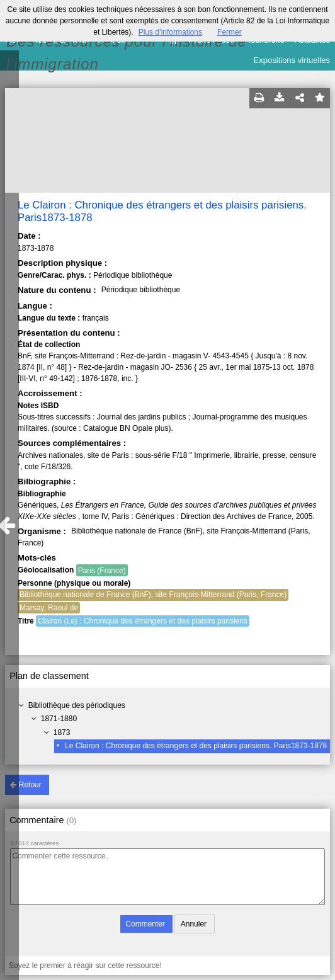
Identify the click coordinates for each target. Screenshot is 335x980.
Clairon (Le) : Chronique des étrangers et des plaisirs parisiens (143, 621)
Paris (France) (102, 571)
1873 (62, 732)
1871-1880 (59, 719)
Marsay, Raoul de (49, 608)
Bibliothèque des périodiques (77, 705)
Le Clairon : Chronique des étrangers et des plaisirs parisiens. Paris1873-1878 (196, 746)
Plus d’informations (170, 32)
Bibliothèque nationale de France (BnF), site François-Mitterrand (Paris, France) (153, 595)
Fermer (230, 32)
